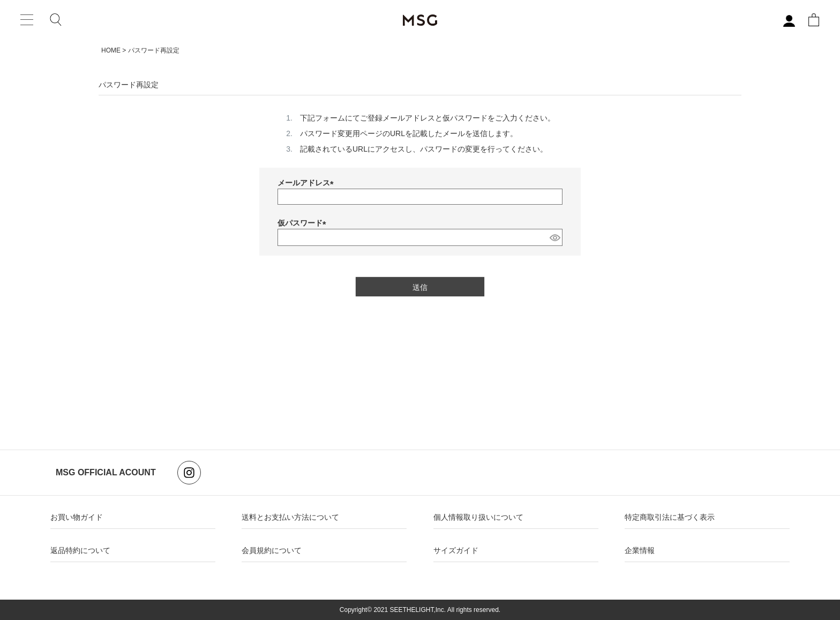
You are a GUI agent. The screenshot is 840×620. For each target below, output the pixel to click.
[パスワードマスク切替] (554, 237)
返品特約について (80, 550)
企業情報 (640, 550)
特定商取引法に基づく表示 (670, 517)
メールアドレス (307, 183)
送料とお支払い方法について (290, 517)
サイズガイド (456, 550)
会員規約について (272, 550)
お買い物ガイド (77, 517)
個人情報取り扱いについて (478, 517)
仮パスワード (304, 223)
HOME (111, 50)
